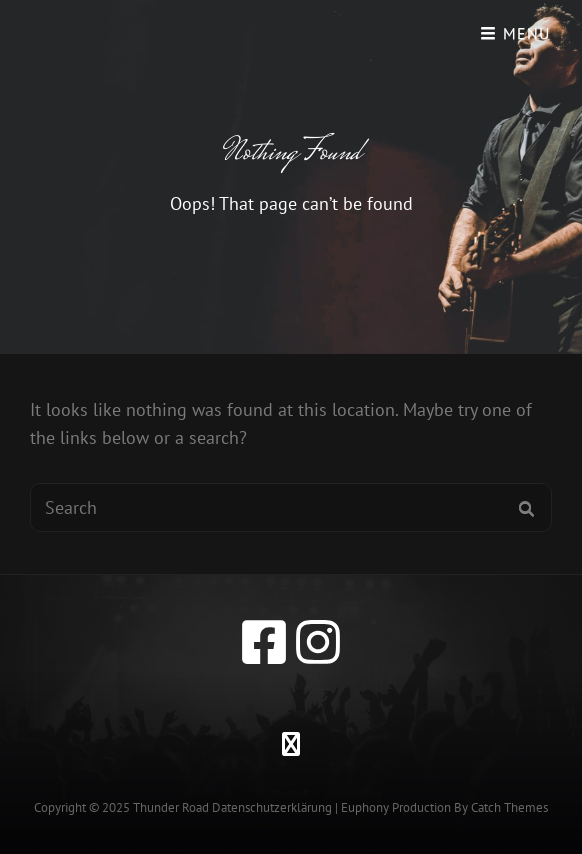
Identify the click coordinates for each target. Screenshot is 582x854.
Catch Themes (509, 807)
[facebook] (264, 642)
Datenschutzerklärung (272, 807)
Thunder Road (171, 807)
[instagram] (318, 642)
